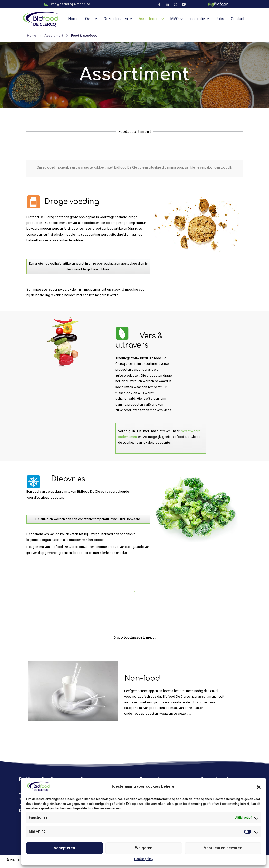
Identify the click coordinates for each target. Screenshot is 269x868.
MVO (175, 19)
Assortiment (149, 19)
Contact (238, 19)
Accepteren (64, 848)
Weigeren (144, 848)
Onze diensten (116, 19)
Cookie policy (144, 859)
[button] (259, 787)
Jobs (220, 19)
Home (73, 19)
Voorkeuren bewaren (223, 848)
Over (89, 19)
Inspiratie (197, 19)
